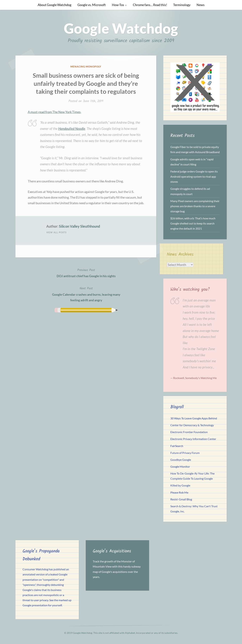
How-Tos (118, 5)
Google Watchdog (121, 28)
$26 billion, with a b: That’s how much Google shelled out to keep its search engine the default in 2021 (193, 223)
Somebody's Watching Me (201, 378)
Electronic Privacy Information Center (193, 439)
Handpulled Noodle (72, 129)
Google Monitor (180, 466)
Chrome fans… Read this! (150, 5)
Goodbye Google (181, 460)
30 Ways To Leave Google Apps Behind (194, 418)
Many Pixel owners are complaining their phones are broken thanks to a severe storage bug (195, 206)
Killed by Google (180, 485)
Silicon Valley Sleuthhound (79, 226)
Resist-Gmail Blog (181, 499)
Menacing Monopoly (86, 67)
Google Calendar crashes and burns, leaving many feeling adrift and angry (86, 294)
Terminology (182, 5)
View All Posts (56, 232)
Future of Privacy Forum (185, 453)
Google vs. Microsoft (92, 5)
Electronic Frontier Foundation (189, 432)
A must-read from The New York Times (54, 112)
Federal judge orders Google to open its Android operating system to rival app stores (194, 176)
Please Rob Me (179, 492)
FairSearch (177, 446)
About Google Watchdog (54, 5)
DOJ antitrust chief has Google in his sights (86, 273)
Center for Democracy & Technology (192, 425)
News (201, 5)
